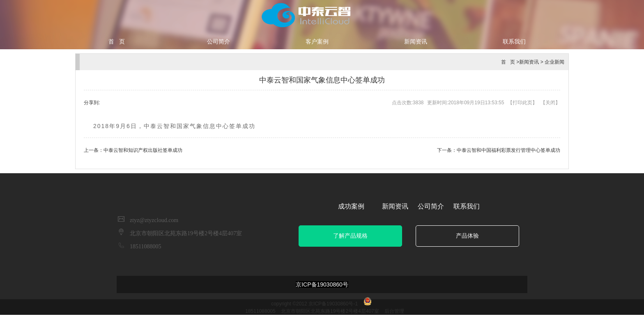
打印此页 (522, 103)
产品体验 (467, 236)
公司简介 (218, 41)
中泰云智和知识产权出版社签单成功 (143, 150)
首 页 (117, 41)
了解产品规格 (350, 236)
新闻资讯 (416, 41)
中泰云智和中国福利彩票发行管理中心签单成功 (508, 150)
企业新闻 (554, 62)
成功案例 (351, 206)
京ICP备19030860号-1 (333, 304)
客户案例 (317, 41)
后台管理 (394, 311)
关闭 (550, 103)
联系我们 (514, 41)
